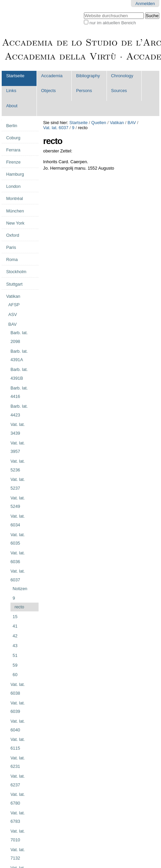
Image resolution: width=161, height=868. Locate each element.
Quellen (99, 123)
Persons (84, 91)
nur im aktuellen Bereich (113, 23)
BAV (132, 123)
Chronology (122, 76)
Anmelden (145, 4)
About (12, 106)
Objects (49, 91)
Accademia (52, 76)
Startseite (15, 76)
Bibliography (88, 76)
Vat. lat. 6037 (56, 128)
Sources (119, 91)
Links (11, 91)
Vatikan (117, 123)
